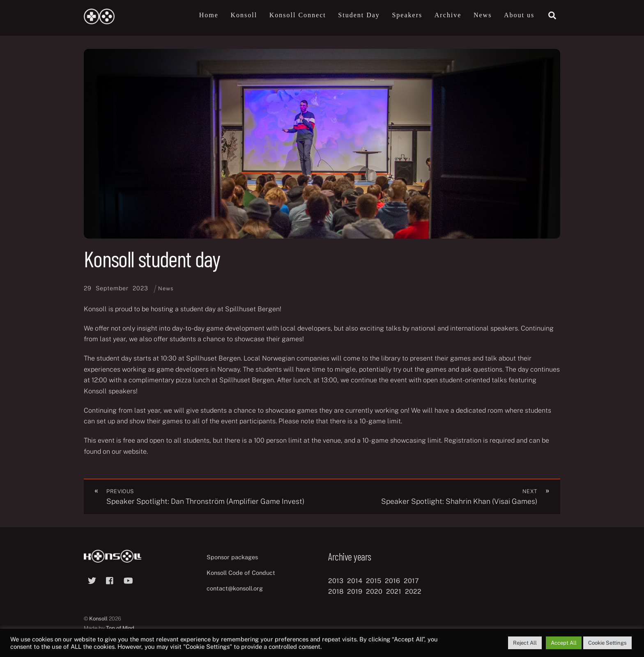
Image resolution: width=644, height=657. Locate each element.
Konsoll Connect (298, 15)
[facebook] (110, 580)
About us (519, 15)
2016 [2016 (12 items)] (392, 581)
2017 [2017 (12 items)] (411, 581)
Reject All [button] (525, 643)
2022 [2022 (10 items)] (413, 592)
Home (209, 15)
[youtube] (128, 580)
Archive (448, 15)
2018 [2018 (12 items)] (336, 592)
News (483, 15)
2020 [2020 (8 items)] (374, 592)
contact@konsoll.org (235, 588)
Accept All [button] (564, 643)
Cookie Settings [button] (607, 643)
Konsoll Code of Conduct (241, 573)
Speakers (407, 15)
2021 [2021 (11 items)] (394, 592)
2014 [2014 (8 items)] (355, 581)
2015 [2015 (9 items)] (374, 581)
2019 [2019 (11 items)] (355, 592)
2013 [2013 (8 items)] (336, 581)
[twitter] (92, 580)
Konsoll (244, 15)
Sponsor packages (232, 557)
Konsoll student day (152, 258)
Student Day (359, 15)
